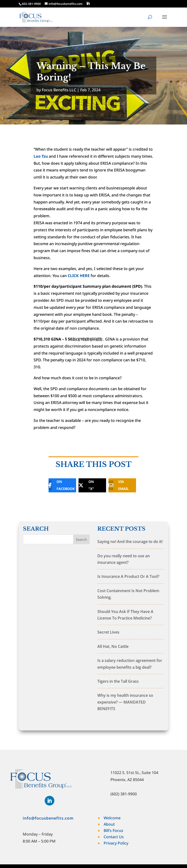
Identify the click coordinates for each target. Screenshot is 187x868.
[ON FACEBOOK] (59, 485)
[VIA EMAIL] (119, 485)
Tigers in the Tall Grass (118, 681)
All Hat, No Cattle (113, 646)
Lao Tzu (41, 156)
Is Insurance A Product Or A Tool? (128, 576)
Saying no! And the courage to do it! (130, 542)
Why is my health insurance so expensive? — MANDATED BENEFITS (125, 702)
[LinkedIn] (88, 4)
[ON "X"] (89, 485)
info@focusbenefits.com (48, 818)
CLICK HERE (79, 276)
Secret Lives (108, 632)
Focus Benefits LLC (59, 90)
